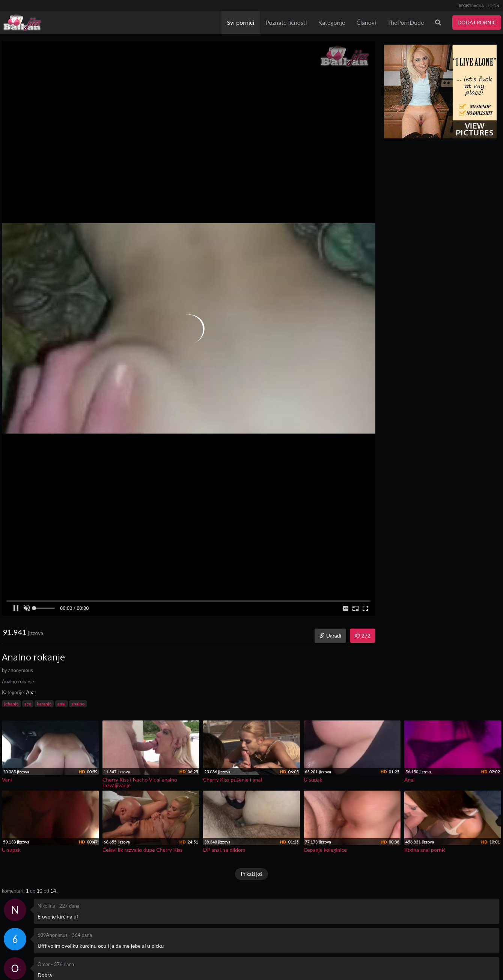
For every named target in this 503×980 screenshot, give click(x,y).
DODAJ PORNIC (477, 22)
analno (78, 704)
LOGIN (493, 6)
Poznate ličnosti (286, 22)
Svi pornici (241, 22)
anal (62, 704)
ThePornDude (406, 22)
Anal (31, 692)
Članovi (366, 22)
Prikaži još (251, 874)
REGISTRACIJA (471, 6)
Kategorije (332, 22)
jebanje (11, 704)
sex (28, 704)
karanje (44, 704)
